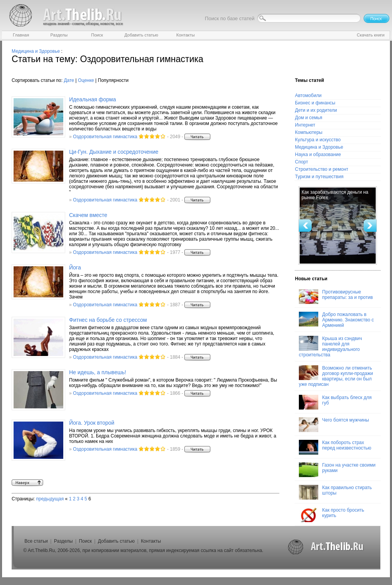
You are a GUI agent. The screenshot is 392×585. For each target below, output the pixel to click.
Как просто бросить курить (331, 515)
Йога (75, 267)
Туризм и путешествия (319, 177)
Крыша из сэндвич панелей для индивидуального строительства (330, 347)
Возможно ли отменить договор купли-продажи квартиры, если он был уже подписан (336, 376)
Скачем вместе (88, 215)
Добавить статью (116, 541)
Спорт (302, 162)
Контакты (151, 541)
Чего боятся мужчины (334, 425)
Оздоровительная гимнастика (105, 137)
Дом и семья (309, 118)
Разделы (63, 541)
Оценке (86, 80)
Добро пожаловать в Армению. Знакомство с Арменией (336, 320)
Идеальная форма (93, 99)
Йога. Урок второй (92, 423)
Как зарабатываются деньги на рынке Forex (335, 195)
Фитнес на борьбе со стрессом (108, 320)
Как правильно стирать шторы (335, 492)
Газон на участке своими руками (337, 470)
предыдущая (50, 499)
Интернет (305, 125)
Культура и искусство (318, 140)
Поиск (85, 541)
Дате (69, 80)
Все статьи (36, 541)
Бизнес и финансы (315, 103)
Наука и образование (318, 154)
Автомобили (308, 95)
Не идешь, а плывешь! (98, 372)
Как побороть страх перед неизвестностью (335, 447)
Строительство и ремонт (322, 169)
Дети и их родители (316, 110)
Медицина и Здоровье (36, 51)
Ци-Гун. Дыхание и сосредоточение (114, 152)
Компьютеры (309, 132)
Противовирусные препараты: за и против (336, 297)
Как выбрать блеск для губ (335, 402)
